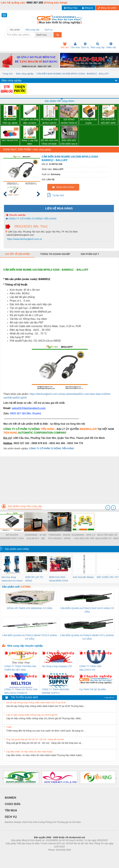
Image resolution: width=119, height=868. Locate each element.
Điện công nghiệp (25, 74)
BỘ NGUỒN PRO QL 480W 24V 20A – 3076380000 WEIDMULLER (10, 121)
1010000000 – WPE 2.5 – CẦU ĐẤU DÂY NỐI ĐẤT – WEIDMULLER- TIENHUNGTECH (83, 537)
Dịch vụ (85, 45)
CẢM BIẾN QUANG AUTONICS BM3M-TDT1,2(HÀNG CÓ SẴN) (87, 637)
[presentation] (108, 508)
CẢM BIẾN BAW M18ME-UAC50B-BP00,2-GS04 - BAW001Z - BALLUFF (73, 74)
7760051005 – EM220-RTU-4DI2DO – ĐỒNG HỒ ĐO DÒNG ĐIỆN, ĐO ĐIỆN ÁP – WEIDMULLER (60, 537)
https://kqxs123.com (75, 855)
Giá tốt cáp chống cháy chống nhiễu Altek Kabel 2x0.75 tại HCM (36, 703)
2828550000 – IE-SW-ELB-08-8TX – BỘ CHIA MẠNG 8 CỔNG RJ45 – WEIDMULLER (36, 537)
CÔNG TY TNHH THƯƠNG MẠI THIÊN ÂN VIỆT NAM (20, 668)
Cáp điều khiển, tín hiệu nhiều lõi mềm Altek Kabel (29, 752)
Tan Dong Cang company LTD (57, 666)
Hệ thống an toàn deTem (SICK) (49, 121)
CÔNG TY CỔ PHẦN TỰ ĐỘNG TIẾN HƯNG (31, 219)
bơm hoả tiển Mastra (83, 577)
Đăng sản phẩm (107, 8)
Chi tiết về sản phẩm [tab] (17, 254)
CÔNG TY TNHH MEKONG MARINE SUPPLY (56, 691)
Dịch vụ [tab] (49, 30)
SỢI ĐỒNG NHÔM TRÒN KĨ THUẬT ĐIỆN (69, 121)
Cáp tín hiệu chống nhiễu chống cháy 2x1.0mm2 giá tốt (32, 715)
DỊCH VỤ (11, 817)
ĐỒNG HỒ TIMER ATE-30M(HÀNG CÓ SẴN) (30, 608)
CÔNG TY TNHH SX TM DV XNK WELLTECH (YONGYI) (21, 691)
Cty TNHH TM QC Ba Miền (93, 689)
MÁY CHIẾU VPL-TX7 (108, 577)
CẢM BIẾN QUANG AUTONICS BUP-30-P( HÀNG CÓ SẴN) (87, 610)
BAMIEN (10, 798)
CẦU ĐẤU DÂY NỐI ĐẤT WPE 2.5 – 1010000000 (108, 121)
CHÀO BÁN (13, 804)
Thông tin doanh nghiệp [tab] (55, 254)
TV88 (9, 727)
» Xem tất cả (109, 698)
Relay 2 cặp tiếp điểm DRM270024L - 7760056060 (30, 142)
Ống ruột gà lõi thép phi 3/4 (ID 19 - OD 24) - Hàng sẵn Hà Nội (35, 739)
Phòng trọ (39, 855)
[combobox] (53, 35)
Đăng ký (87, 8)
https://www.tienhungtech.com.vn (24, 239)
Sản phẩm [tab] (15, 30)
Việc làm (65, 45)
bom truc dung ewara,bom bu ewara (12, 579)
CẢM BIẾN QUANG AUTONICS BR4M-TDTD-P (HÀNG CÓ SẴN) (30, 637)
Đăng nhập (71, 8)
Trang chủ (8, 74)
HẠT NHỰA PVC (10, 140)
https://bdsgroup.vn (55, 855)
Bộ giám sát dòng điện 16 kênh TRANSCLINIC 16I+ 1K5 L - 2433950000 (30, 121)
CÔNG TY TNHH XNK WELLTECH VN (90, 668)
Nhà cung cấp (98, 45)
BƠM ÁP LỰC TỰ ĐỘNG (34, 579)
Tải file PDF (56, 195)
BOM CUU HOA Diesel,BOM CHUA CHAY (59, 579)
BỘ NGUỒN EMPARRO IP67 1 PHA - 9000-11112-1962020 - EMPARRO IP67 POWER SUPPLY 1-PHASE (12, 537)
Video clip (111, 45)
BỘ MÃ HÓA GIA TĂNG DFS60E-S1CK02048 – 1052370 (49, 142)
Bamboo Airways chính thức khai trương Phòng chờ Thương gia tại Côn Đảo (43, 822)
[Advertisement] (59, 479)
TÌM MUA (11, 810)
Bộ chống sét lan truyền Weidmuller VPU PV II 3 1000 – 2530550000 (89, 121)
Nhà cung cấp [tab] (32, 30)
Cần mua (75, 45)
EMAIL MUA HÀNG (63, 187)
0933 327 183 (18, 413)
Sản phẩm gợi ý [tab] (90, 254)
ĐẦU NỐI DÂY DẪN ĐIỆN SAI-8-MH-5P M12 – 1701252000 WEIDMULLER (69, 142)
